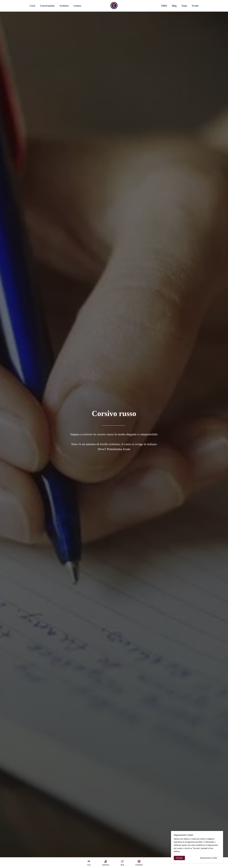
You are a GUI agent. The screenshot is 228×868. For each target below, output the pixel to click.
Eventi (195, 6)
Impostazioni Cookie (209, 858)
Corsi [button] (32, 6)
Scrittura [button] (64, 6)
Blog (174, 6)
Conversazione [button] (47, 6)
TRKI (164, 6)
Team (184, 6)
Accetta (179, 858)
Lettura (77, 6)
